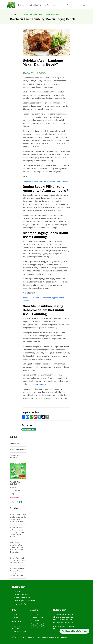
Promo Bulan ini (36, 617)
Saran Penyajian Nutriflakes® (24, 601)
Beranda (13, 15)
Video (15, 617)
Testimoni (34, 621)
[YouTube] (43, 625)
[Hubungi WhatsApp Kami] (74, 631)
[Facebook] (32, 625)
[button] (35, 6)
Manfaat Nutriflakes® (21, 598)
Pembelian (35, 614)
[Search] (84, 5)
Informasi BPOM (19, 604)
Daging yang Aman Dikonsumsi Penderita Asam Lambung (46, 181)
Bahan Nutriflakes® (20, 594)
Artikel (21, 15)
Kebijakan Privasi (19, 631)
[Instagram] (37, 625)
